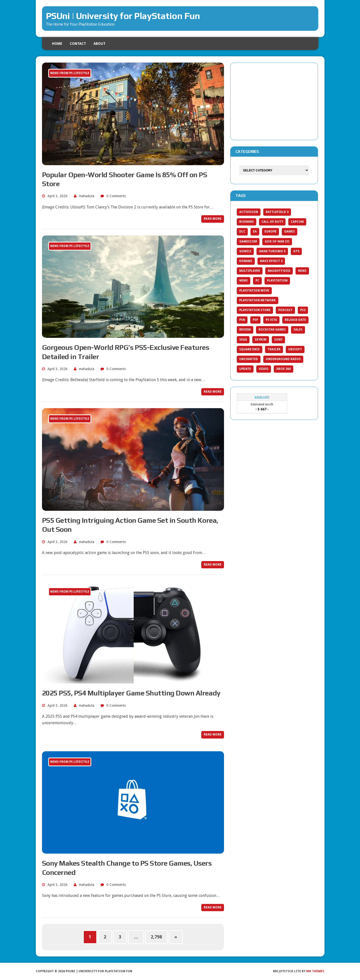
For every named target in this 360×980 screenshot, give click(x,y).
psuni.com (262, 397)
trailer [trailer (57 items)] (274, 349)
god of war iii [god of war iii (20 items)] (277, 241)
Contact (78, 44)
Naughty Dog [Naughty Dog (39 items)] (279, 271)
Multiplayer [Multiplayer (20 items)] (250, 271)
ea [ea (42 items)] (255, 231)
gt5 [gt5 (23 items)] (296, 251)
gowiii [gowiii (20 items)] (245, 251)
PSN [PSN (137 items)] (242, 320)
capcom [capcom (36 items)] (297, 222)
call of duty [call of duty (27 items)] (272, 222)
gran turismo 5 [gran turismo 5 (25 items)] (272, 251)
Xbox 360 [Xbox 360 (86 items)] (283, 369)
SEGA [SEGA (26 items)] (243, 340)
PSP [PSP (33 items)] (255, 320)
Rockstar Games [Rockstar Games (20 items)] (272, 330)
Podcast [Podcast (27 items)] (285, 310)
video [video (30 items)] (264, 369)
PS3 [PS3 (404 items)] (303, 310)
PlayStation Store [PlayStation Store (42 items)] (255, 310)
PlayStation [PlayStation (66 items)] (277, 281)
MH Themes (315, 971)
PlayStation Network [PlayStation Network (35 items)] (257, 300)
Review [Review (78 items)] (245, 330)
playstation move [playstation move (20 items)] (254, 291)
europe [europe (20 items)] (270, 231)
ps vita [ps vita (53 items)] (271, 320)
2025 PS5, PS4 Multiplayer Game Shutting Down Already (131, 693)
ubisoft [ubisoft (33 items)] (295, 349)
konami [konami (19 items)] (246, 261)
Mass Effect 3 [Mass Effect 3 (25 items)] (271, 261)
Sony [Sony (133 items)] (278, 340)
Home (57, 44)
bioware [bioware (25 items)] (246, 222)
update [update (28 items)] (245, 369)
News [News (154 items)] (302, 271)
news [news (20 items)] (243, 281)
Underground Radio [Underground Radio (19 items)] (283, 359)
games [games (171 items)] (289, 231)
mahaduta (87, 196)
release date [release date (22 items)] (295, 320)
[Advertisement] (274, 100)
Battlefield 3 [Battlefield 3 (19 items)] (277, 212)
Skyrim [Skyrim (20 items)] (261, 340)
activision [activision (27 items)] (249, 212)
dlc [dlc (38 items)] (242, 231)
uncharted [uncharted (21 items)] (249, 359)
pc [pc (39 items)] (257, 281)
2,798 (156, 937)
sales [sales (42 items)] (298, 330)
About (99, 44)
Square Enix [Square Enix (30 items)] (249, 349)
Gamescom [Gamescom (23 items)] (248, 241)
